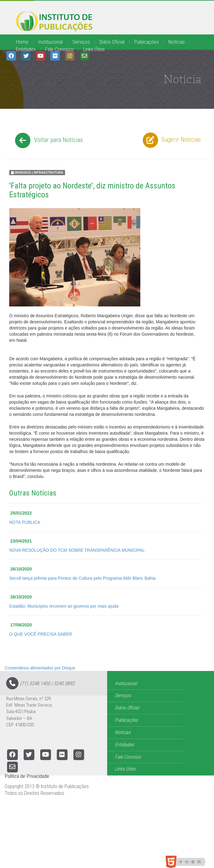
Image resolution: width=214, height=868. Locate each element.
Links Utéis (125, 769)
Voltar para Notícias (48, 140)
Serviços (81, 42)
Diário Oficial (112, 42)
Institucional (50, 42)
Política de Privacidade (27, 776)
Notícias (177, 42)
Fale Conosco (59, 49)
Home (22, 42)
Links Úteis (94, 49)
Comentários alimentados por (40, 668)
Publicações (146, 42)
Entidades (26, 49)
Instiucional (126, 683)
